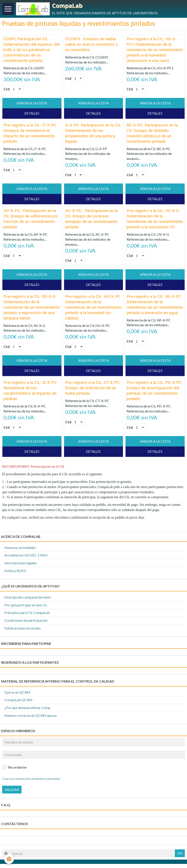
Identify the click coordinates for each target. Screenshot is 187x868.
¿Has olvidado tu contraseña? (43, 780)
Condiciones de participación (26, 622)
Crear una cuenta (13, 780)
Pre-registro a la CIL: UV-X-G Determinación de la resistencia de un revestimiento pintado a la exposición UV (155, 220)
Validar (12, 791)
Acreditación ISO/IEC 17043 (26, 556)
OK (180, 854)
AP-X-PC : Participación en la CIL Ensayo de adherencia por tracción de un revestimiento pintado (31, 220)
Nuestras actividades (20, 549)
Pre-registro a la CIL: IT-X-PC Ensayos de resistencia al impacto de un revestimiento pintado (30, 135)
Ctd (7, 90)
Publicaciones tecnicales (23, 629)
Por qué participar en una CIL (26, 606)
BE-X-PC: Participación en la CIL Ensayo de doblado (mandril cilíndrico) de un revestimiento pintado (152, 135)
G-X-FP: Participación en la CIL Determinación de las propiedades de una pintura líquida (93, 135)
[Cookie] (9, 859)
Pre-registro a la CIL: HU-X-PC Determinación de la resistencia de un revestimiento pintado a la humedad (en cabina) (93, 309)
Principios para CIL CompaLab (27, 614)
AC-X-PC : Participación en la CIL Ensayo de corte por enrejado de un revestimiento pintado (91, 220)
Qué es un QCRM (17, 693)
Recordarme (14, 769)
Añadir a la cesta (32, 104)
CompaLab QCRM (18, 701)
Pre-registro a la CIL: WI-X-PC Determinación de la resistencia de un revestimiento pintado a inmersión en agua (155, 306)
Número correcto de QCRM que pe (31, 717)
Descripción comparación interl (28, 598)
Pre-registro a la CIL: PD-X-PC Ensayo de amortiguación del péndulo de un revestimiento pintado (154, 392)
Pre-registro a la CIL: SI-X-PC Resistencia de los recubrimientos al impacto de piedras (30, 392)
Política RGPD (15, 572)
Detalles (32, 115)
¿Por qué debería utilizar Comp (27, 709)
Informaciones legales (21, 564)
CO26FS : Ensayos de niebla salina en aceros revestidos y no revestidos (92, 46)
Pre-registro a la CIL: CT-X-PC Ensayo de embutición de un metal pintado (92, 389)
